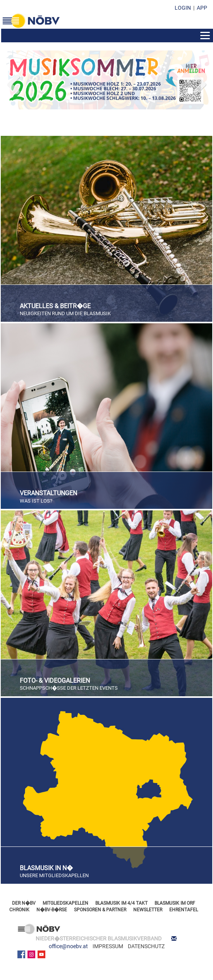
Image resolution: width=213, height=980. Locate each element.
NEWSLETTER (148, 910)
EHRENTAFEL (184, 910)
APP (202, 8)
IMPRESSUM (108, 946)
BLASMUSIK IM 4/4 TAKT (121, 903)
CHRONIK (19, 910)
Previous (14, 83)
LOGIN (183, 8)
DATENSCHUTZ (146, 946)
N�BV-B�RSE (52, 910)
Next (199, 83)
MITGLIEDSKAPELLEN (65, 903)
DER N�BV (24, 903)
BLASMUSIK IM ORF (175, 903)
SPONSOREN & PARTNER (100, 910)
